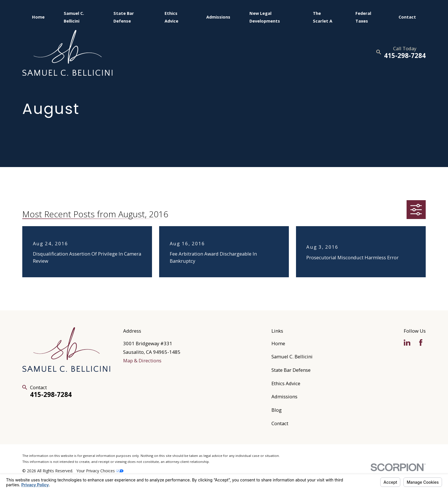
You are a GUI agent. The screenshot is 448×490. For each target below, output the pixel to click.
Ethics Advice (286, 383)
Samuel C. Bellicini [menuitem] (74, 17)
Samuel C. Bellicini (292, 357)
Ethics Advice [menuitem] (171, 17)
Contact (280, 423)
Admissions (284, 396)
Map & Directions (142, 361)
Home (278, 343)
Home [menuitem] (38, 17)
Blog (277, 410)
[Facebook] (421, 343)
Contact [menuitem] (407, 17)
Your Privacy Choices (100, 471)
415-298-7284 (405, 56)
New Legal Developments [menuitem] (265, 17)
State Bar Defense (291, 370)
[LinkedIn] (407, 343)
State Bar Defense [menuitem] (124, 17)
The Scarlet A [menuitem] (323, 17)
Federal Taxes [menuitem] (363, 17)
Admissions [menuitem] (218, 17)
